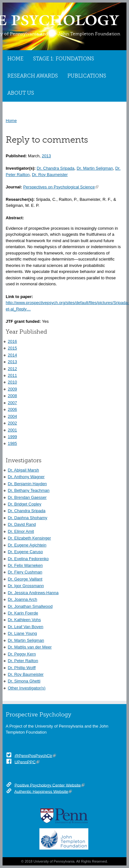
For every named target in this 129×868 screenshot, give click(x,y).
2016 (13, 341)
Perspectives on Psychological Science (59, 187)
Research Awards (33, 76)
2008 (13, 396)
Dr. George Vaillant (25, 579)
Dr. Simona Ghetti (24, 681)
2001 (13, 430)
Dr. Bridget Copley (25, 504)
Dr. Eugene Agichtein (27, 545)
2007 (13, 403)
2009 (13, 389)
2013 (46, 156)
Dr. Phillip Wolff (22, 668)
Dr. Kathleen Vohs (24, 620)
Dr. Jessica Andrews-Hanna (33, 593)
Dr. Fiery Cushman (25, 572)
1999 (13, 437)
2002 (13, 423)
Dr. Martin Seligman (95, 168)
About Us (21, 93)
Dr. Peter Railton (23, 661)
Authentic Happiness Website (41, 791)
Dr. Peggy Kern (22, 654)
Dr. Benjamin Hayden (27, 484)
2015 (13, 348)
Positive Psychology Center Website (48, 785)
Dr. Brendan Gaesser (27, 497)
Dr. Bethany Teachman (29, 490)
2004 (13, 416)
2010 (13, 382)
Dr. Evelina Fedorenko (28, 559)
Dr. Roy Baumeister (50, 175)
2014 (13, 355)
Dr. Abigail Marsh (24, 470)
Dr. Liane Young (23, 633)
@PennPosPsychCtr (34, 755)
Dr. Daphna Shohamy (28, 518)
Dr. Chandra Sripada (56, 168)
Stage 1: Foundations (64, 59)
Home (15, 59)
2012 (13, 369)
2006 (13, 409)
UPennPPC (25, 762)
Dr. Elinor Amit (21, 531)
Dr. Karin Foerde (23, 613)
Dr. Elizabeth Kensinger (30, 538)
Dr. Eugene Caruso (26, 552)
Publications (87, 76)
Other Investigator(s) (27, 688)
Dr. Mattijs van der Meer (30, 647)
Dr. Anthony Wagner (26, 477)
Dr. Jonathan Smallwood (30, 606)
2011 (13, 375)
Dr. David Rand (22, 524)
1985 (13, 443)
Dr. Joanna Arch (23, 599)
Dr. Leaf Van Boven (26, 627)
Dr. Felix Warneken (25, 565)
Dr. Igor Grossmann (26, 586)
